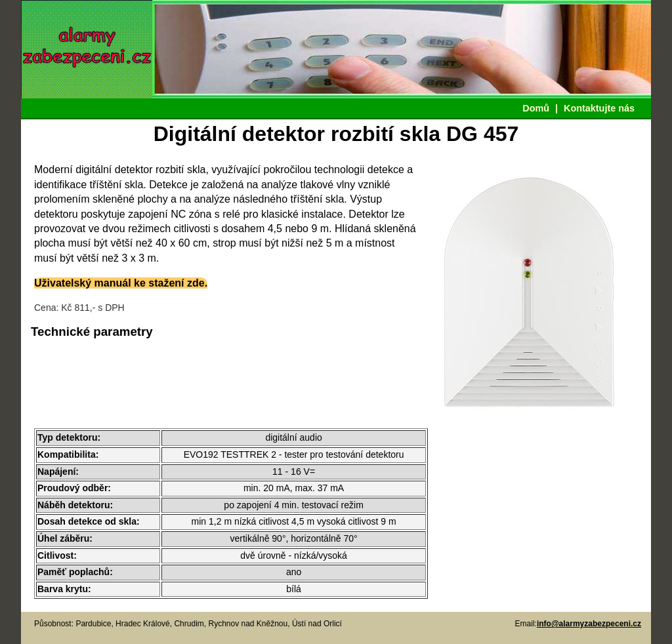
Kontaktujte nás (599, 108)
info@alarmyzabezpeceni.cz (589, 624)
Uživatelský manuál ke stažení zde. (121, 283)
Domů (536, 108)
